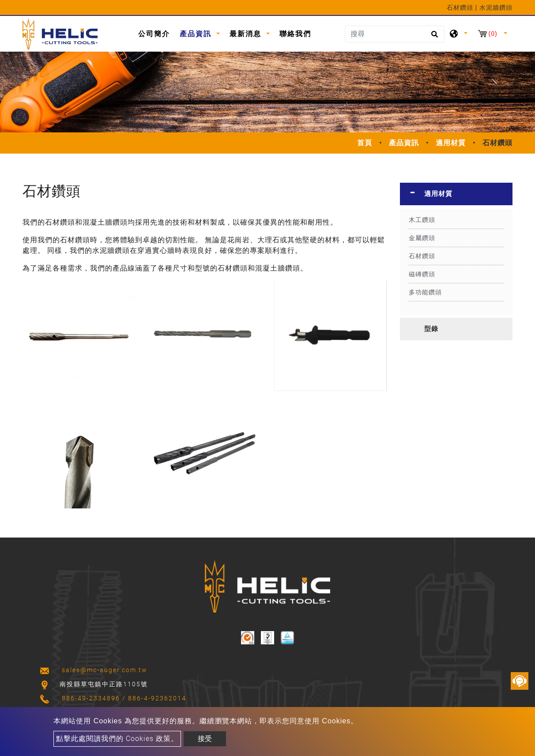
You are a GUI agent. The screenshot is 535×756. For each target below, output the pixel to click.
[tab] (456, 194)
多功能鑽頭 (425, 292)
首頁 (365, 143)
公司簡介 (154, 34)
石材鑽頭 (422, 256)
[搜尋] (395, 34)
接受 (205, 739)
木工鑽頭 (422, 220)
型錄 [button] (431, 329)
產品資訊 (404, 143)
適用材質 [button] (438, 194)
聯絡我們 (295, 34)
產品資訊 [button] (197, 34)
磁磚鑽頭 (422, 274)
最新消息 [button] (247, 34)
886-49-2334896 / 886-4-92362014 (124, 698)
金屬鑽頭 (422, 238)
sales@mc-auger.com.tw (105, 670)
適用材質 (451, 143)
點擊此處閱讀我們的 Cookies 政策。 (117, 739)
